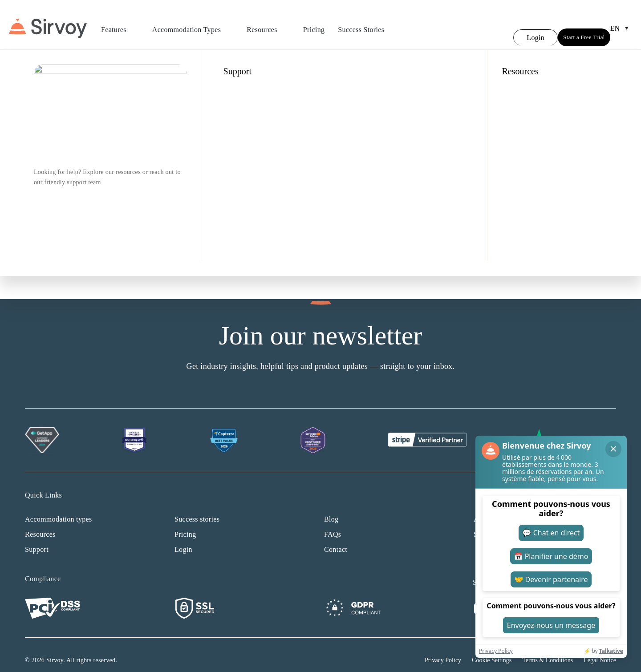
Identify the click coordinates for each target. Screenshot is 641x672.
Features (120, 24)
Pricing (314, 24)
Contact (336, 539)
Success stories (197, 508)
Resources (268, 24)
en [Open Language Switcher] (621, 23)
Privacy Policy (443, 650)
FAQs (333, 524)
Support (37, 539)
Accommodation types (59, 508)
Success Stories (361, 24)
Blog (331, 508)
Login (183, 539)
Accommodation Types (193, 24)
